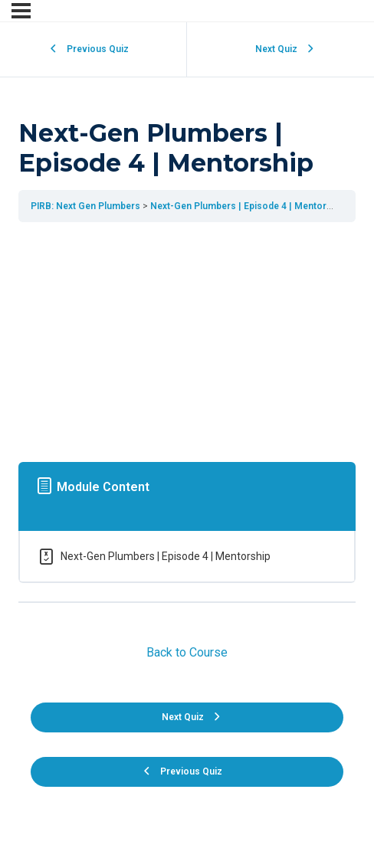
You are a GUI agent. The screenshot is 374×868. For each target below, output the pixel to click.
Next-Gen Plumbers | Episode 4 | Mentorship (248, 206)
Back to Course (187, 652)
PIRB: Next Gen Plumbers (85, 206)
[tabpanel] (187, 339)
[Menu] (21, 11)
